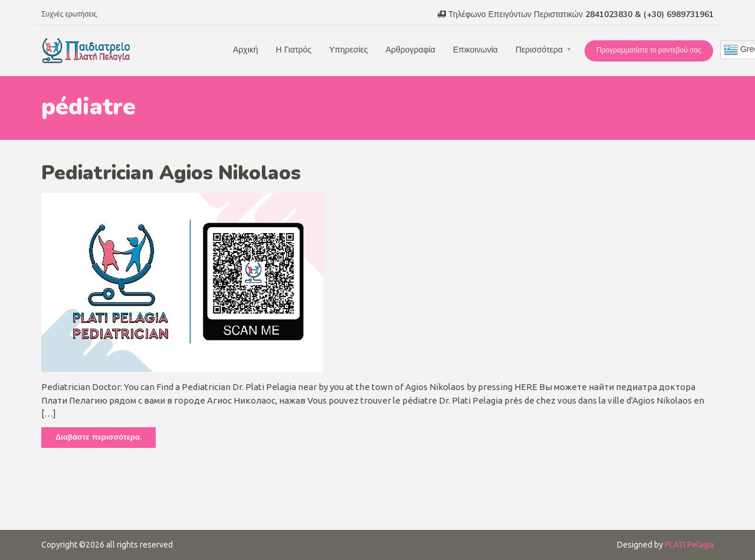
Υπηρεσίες (349, 50)
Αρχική (246, 50)
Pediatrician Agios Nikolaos (171, 173)
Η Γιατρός (294, 50)
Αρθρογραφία (411, 50)
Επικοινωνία (475, 50)
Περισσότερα (539, 50)
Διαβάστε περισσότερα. (99, 437)
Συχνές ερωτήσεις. (70, 14)
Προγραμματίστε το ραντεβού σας (649, 50)
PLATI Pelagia (689, 545)
